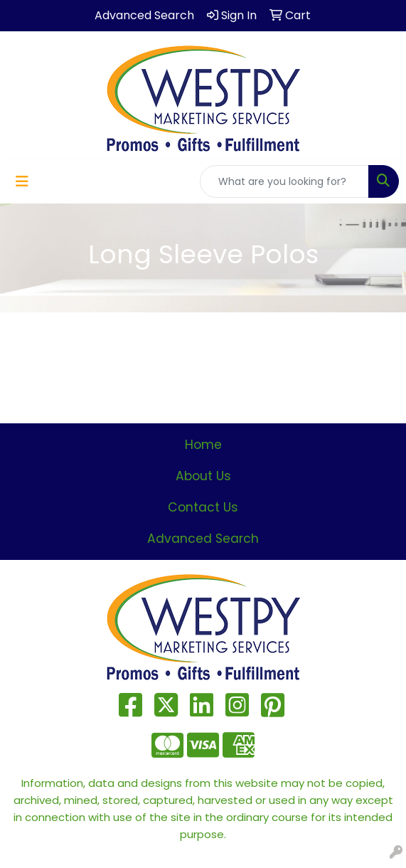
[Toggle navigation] (22, 181)
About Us (203, 476)
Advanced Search (203, 539)
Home (203, 445)
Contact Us (203, 507)
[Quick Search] (284, 181)
